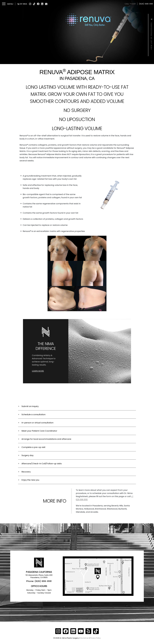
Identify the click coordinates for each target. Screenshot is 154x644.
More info (55, 501)
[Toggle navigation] (8, 4)
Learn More (38, 362)
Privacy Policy (95, 638)
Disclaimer (84, 638)
